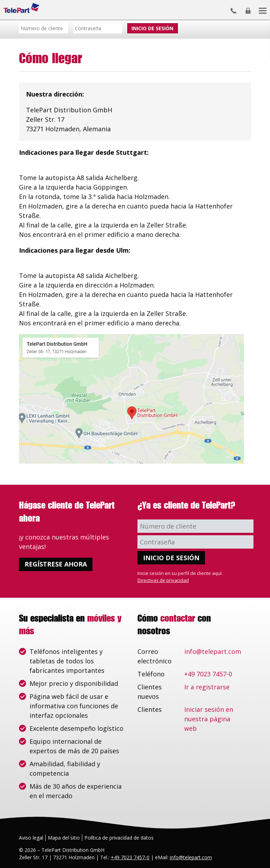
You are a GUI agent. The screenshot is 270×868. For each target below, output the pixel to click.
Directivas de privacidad (163, 580)
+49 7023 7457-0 (208, 674)
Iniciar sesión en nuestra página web (209, 719)
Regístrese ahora (56, 564)
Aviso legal (31, 838)
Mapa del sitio (64, 838)
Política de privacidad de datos (119, 838)
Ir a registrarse (207, 687)
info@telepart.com (213, 651)
